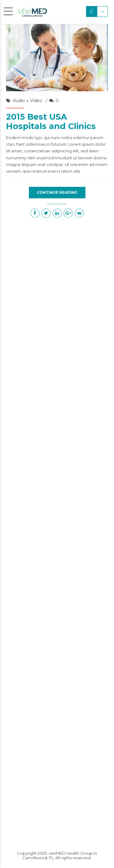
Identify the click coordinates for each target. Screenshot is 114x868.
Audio (19, 101)
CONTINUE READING (57, 193)
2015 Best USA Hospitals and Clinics (51, 122)
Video (36, 101)
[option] (57, 58)
